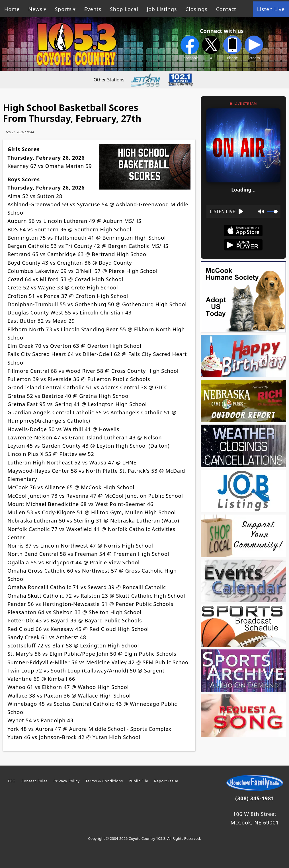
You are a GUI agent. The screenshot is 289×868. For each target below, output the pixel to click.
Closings (196, 9)
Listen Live (271, 9)
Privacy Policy (67, 781)
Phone (232, 48)
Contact (226, 9)
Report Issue (166, 781)
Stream (254, 48)
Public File (139, 781)
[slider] (272, 212)
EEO (12, 781)
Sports (63, 9)
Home (12, 9)
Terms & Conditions (104, 781)
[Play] (227, 212)
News (35, 9)
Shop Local (124, 9)
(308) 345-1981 (255, 798)
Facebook (190, 48)
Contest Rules (35, 781)
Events (93, 9)
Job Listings (162, 9)
